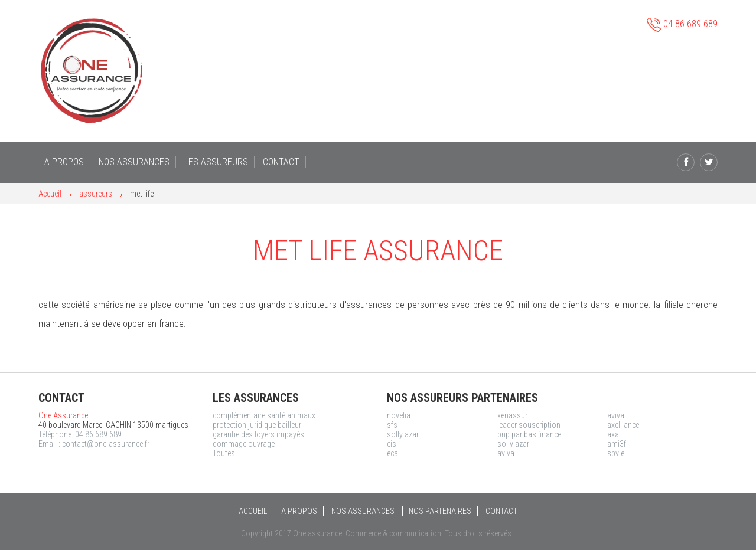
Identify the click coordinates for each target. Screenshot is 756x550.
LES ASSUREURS (216, 162)
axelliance (623, 425)
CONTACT (281, 162)
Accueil (50, 194)
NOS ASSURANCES (134, 162)
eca (392, 453)
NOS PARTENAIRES (440, 511)
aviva (616, 415)
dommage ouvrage (244, 444)
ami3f (617, 444)
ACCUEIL (253, 511)
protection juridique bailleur (257, 425)
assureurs (96, 194)
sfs (392, 425)
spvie (616, 453)
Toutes (224, 453)
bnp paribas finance (529, 434)
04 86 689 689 (682, 25)
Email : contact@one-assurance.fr (94, 444)
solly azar (403, 434)
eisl (392, 444)
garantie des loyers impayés (258, 434)
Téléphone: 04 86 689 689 (80, 434)
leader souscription (529, 425)
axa (613, 434)
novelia (399, 415)
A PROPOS (64, 162)
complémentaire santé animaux (264, 415)
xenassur (512, 415)
